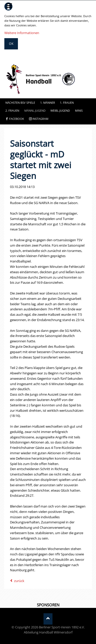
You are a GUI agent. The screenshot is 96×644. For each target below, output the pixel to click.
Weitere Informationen (22, 33)
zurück (19, 581)
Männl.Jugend (35, 110)
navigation (9, 6)
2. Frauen (12, 110)
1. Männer (48, 103)
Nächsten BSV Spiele (20, 103)
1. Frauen (67, 103)
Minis (79, 110)
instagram (40, 119)
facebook (17, 119)
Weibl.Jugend (60, 110)
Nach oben (48, 619)
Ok (11, 44)
